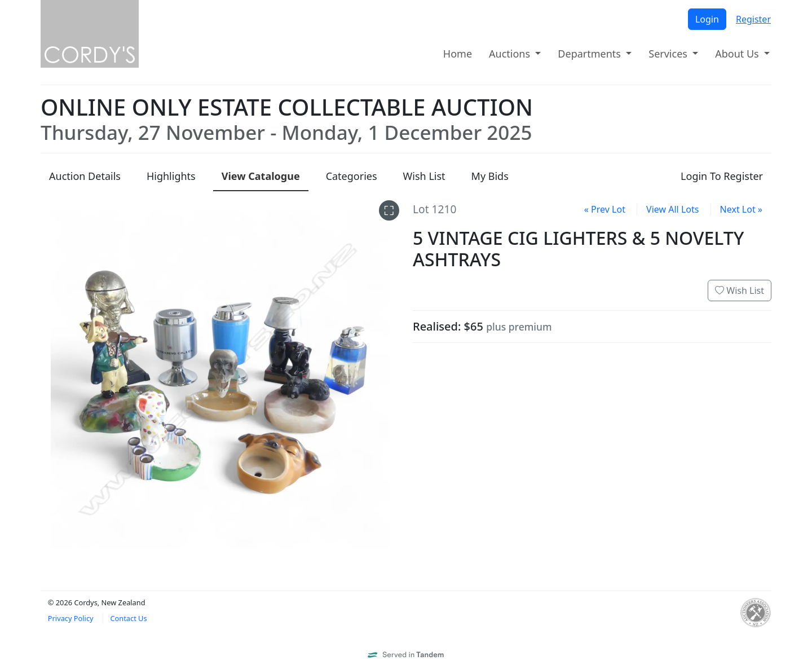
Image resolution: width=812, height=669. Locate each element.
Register (753, 19)
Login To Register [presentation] (722, 176)
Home (458, 54)
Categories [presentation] (352, 176)
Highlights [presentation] (171, 176)
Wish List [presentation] (424, 176)
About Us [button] (738, 54)
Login (707, 19)
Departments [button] (590, 54)
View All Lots (672, 209)
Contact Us (128, 618)
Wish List (740, 291)
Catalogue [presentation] (261, 176)
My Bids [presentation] (490, 176)
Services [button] (669, 54)
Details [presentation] (85, 176)
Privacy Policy (71, 618)
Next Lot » (741, 209)
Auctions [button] (511, 54)
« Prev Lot (605, 209)
